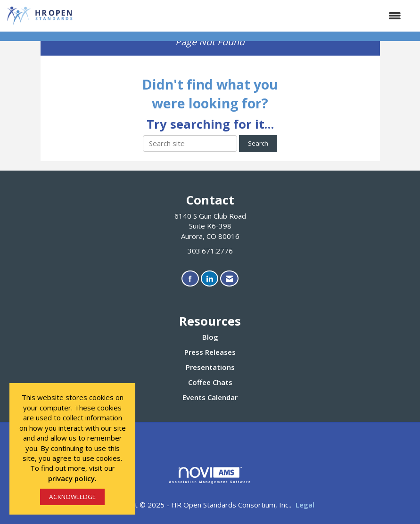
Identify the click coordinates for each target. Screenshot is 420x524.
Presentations (210, 367)
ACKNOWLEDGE (72, 497)
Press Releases (210, 352)
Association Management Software (210, 475)
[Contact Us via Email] (229, 279)
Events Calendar (210, 397)
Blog (210, 337)
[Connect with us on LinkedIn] (210, 279)
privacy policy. (72, 478)
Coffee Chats (210, 382)
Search (258, 143)
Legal (305, 505)
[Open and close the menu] (242, 16)
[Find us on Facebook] (190, 279)
